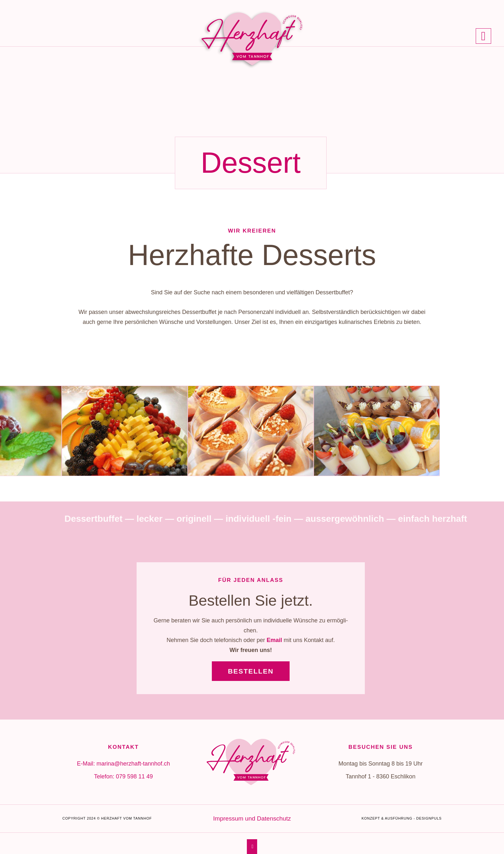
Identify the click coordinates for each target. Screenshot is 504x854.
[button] (435, 432)
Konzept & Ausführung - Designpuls (402, 818)
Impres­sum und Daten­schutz (252, 818)
